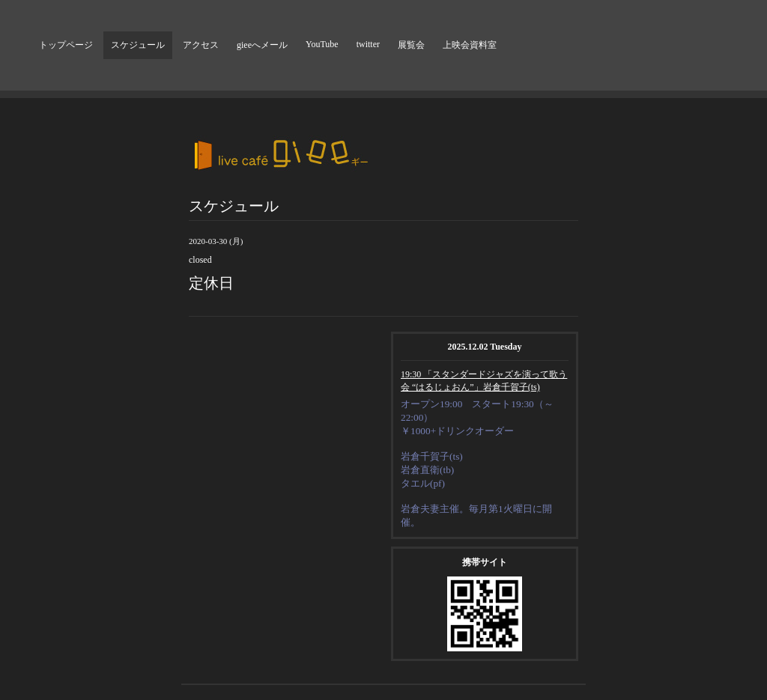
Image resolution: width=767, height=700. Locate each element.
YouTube (322, 44)
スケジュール (138, 45)
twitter (368, 44)
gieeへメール (262, 45)
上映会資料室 (470, 45)
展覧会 (411, 45)
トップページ (66, 45)
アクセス (201, 45)
